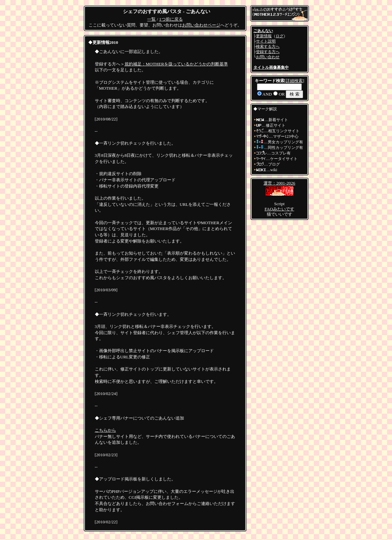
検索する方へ (268, 46)
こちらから (105, 430)
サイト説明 (266, 41)
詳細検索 (294, 81)
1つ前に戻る (171, 19)
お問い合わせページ (201, 25)
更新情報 (264, 36)
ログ (280, 36)
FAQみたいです (279, 209)
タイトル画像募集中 (271, 67)
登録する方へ (268, 52)
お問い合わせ (268, 57)
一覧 (151, 19)
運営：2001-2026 (279, 183)
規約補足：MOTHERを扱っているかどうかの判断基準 (176, 64)
